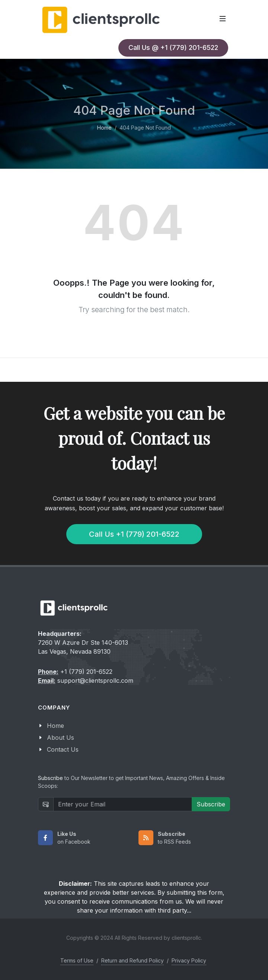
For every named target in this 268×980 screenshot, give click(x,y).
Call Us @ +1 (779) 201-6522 (173, 47)
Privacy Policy (189, 960)
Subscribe (211, 804)
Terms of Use (77, 960)
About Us (60, 738)
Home (104, 127)
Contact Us (63, 749)
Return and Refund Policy (133, 960)
